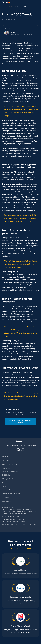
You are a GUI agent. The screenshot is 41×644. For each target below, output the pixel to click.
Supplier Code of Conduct (11, 464)
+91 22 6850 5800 (13, 517)
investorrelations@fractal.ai (16, 519)
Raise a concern (7, 483)
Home (4, 7)
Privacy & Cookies (8, 479)
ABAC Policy (6, 501)
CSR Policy (5, 498)
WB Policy (5, 460)
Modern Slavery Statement (11, 494)
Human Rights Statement (10, 490)
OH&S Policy (6, 475)
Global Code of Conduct (10, 471)
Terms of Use (6, 468)
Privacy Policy (7, 456)
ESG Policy (5, 487)
